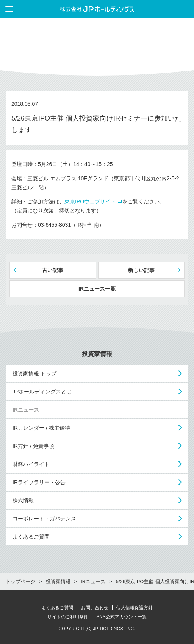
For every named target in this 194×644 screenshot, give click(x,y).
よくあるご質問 (31, 537)
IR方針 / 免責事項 (33, 446)
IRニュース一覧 (97, 289)
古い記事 (53, 270)
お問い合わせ (95, 608)
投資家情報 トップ (34, 373)
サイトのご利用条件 (68, 617)
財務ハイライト (31, 464)
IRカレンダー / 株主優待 (41, 428)
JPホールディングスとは (42, 392)
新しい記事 (141, 270)
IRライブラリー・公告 (39, 482)
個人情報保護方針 (135, 608)
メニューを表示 (6, 9)
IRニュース (26, 410)
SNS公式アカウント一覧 (121, 617)
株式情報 (23, 500)
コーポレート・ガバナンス (44, 519)
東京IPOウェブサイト (90, 201)
